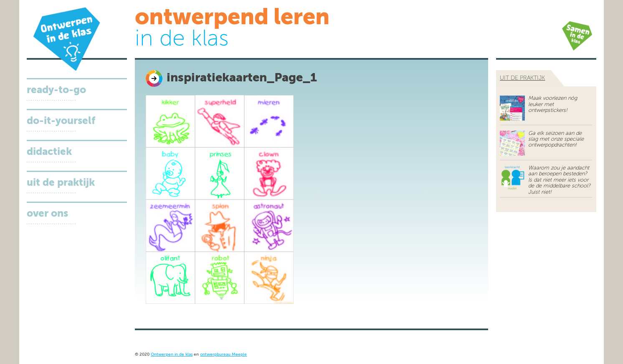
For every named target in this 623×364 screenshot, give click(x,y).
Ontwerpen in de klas (172, 355)
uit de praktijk (522, 78)
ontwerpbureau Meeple (223, 355)
